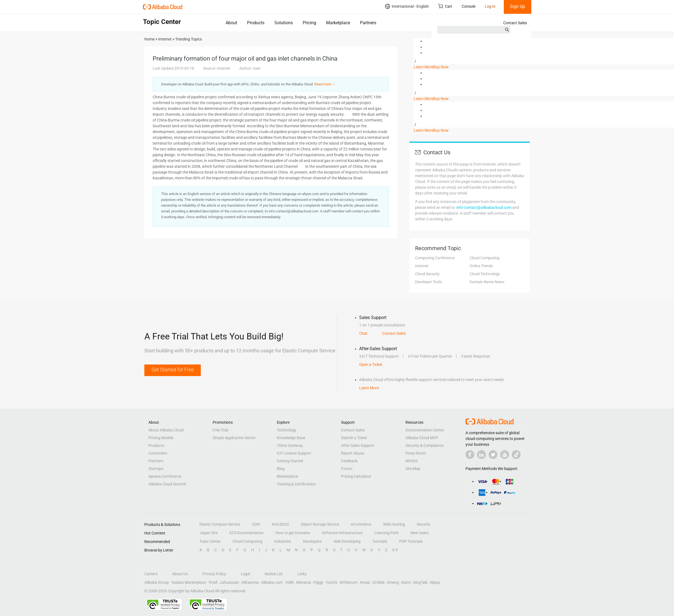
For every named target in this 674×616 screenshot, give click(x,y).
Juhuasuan (229, 582)
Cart (445, 6)
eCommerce (361, 524)
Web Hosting (394, 524)
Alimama (303, 582)
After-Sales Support (358, 445)
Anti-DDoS (280, 524)
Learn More (423, 67)
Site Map (413, 469)
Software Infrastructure (342, 533)
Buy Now (441, 67)
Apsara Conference (165, 476)
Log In (490, 6)
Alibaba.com (272, 582)
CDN (256, 524)
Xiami (406, 582)
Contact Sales (515, 23)
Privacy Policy (214, 574)
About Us (180, 574)
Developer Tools (428, 282)
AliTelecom (348, 582)
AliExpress (250, 582)
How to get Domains (293, 533)
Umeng (393, 582)
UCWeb (378, 582)
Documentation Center (425, 430)
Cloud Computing (484, 258)
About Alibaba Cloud (166, 430)
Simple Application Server (234, 438)
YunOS (331, 582)
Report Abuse (353, 453)
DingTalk (420, 582)
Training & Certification (296, 484)
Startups (156, 469)
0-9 (395, 550)
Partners (368, 23)
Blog (281, 469)
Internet (422, 266)
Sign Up (517, 6)
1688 (289, 582)
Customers (158, 453)
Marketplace (338, 23)
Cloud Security (427, 274)
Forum (347, 469)
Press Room (416, 453)
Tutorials (380, 541)
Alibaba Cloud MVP (422, 438)
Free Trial (220, 430)
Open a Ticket (371, 364)
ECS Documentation (247, 533)
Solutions (284, 23)
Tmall (213, 582)
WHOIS (412, 461)
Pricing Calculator (356, 476)
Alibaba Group (157, 582)
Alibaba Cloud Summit (167, 484)
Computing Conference (435, 258)
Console (469, 6)
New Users (419, 533)
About (231, 23)
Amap (365, 582)
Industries (283, 541)
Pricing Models (161, 438)
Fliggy (318, 582)
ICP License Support (294, 453)
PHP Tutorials (411, 541)
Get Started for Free (173, 370)
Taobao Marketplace (189, 582)
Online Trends (481, 266)
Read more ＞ (325, 84)
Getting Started (290, 461)
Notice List (274, 574)
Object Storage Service (320, 524)
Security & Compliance (424, 445)
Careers (151, 574)
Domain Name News (487, 282)
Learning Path (386, 533)
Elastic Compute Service (220, 524)
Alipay (435, 582)
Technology (287, 430)
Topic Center (210, 541)
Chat (363, 333)
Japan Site (209, 533)
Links (302, 574)
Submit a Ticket (354, 438)
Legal (245, 574)
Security (424, 524)
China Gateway (290, 445)
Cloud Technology (485, 274)
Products (256, 23)
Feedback (349, 461)
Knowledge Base (291, 438)
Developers (312, 541)
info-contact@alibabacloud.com (484, 207)
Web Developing (347, 541)
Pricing (309, 23)
